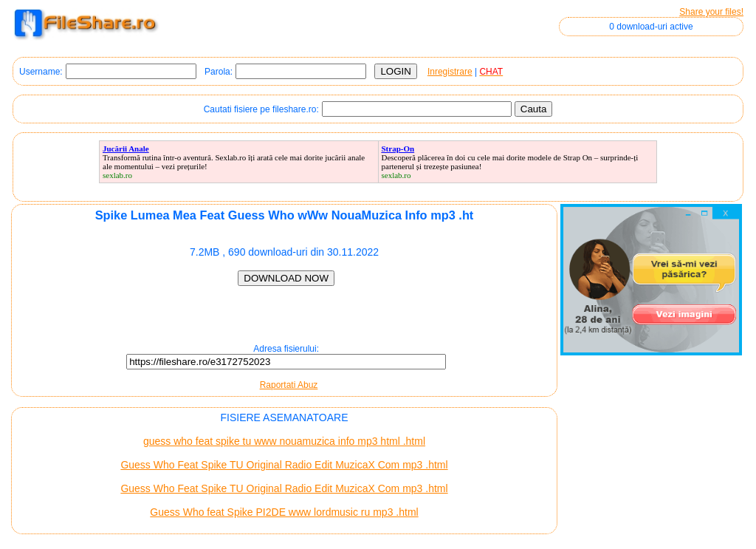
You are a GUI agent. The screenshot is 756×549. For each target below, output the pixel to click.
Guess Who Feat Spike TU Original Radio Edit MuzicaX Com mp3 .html (284, 465)
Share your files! (711, 12)
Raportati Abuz (289, 385)
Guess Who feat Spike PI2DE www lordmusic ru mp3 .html (284, 512)
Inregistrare (450, 72)
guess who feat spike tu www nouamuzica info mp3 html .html (284, 441)
